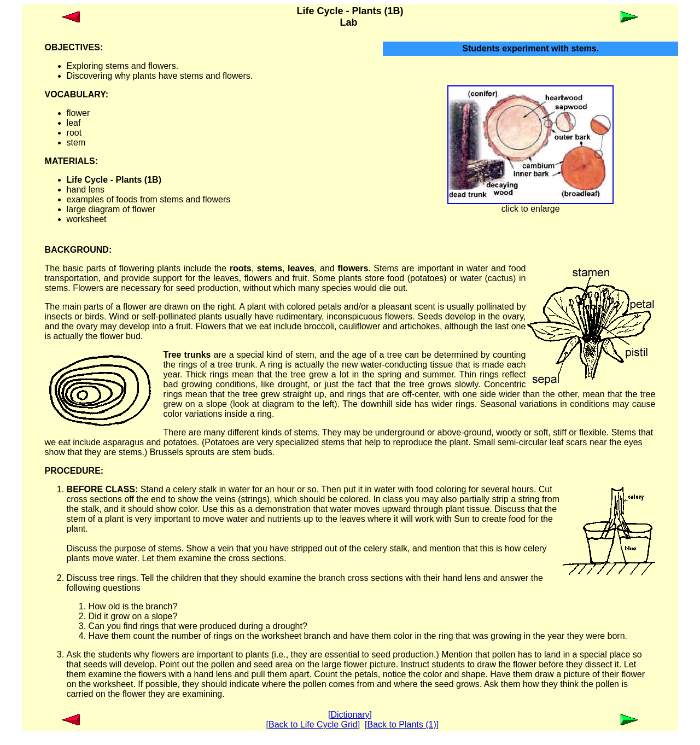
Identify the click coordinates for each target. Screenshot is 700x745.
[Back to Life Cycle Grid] (313, 724)
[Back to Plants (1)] (402, 724)
